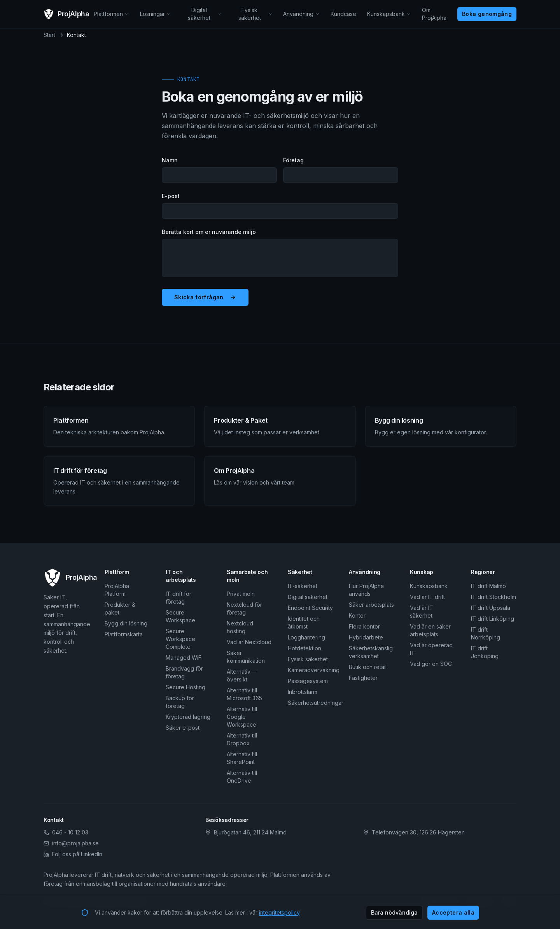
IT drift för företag (178, 598)
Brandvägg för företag (184, 672)
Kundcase (343, 14)
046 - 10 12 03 (66, 832)
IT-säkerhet (303, 586)
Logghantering (306, 637)
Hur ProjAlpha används (366, 590)
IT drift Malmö (488, 586)
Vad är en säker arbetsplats (430, 630)
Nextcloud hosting (240, 627)
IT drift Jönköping (485, 652)
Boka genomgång (487, 14)
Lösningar (156, 14)
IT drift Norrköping (486, 633)
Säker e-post (183, 728)
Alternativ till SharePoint (242, 758)
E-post (171, 196)
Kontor (357, 616)
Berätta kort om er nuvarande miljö (209, 232)
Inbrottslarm (303, 692)
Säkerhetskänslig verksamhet (371, 652)
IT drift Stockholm (493, 597)
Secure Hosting (185, 687)
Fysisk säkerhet (255, 14)
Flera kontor (364, 626)
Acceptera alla (453, 912)
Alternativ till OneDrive (242, 777)
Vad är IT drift (427, 597)
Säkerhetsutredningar (311, 703)
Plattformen (111, 14)
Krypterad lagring (188, 717)
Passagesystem (308, 681)
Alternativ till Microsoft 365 (244, 694)
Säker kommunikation (246, 657)
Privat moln (241, 594)
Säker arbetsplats (371, 605)
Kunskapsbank (389, 14)
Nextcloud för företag (244, 609)
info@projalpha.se (71, 843)
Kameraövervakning (311, 670)
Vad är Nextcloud (249, 642)
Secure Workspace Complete (180, 639)
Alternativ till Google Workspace (242, 717)
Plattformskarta (124, 634)
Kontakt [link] (76, 35)
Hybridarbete (366, 637)
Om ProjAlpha (434, 14)
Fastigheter (363, 678)
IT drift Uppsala (491, 608)
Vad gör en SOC (431, 664)
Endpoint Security (310, 608)
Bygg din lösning (126, 623)
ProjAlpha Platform (117, 590)
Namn (170, 160)
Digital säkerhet (205, 14)
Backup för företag (180, 702)
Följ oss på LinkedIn (73, 854)
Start (49, 35)
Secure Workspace (180, 616)
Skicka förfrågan (205, 297)
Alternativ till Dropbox (242, 739)
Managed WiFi (184, 658)
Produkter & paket (120, 609)
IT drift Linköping (493, 619)
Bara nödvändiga (394, 912)
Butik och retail (368, 667)
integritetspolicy (279, 912)
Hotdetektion (304, 648)
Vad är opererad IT (431, 649)
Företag (293, 160)
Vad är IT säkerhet (422, 612)
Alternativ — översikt (242, 675)
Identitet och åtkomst (304, 623)
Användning (301, 14)
